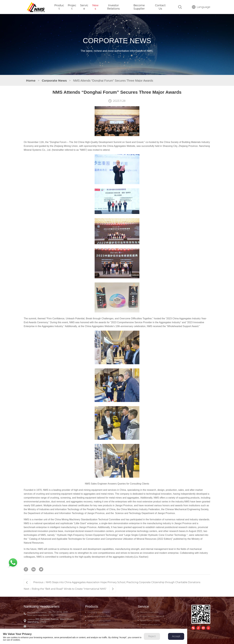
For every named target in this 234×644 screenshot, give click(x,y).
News (95, 7)
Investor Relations (113, 7)
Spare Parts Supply (150, 620)
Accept (176, 636)
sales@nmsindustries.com (61, 626)
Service (84, 7)
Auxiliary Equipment (98, 625)
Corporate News (54, 81)
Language (201, 7)
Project (72, 7)
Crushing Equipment (99, 612)
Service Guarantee (150, 612)
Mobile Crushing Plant (99, 620)
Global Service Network (152, 616)
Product (59, 7)
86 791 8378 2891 (58, 612)
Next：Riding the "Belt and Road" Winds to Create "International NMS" (70, 589)
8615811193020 (59, 615)
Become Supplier (139, 7)
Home (31, 81)
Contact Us (160, 7)
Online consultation (150, 625)
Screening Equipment (99, 616)
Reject (152, 636)
